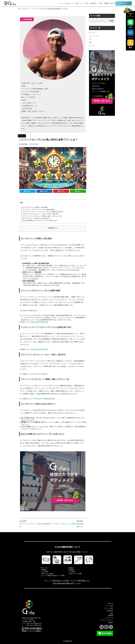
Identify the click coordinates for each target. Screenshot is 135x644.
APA (57, 285)
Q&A (101, 3)
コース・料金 (75, 3)
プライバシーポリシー (107, 620)
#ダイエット (22, 136)
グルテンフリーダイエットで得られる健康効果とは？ (35, 525)
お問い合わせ (123, 3)
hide (56, 228)
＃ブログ (92, 46)
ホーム (62, 3)
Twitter (28, 191)
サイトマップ (109, 618)
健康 (90, 42)
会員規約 (111, 622)
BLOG (112, 3)
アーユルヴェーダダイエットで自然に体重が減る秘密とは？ (68, 525)
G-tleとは (67, 3)
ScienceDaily (75, 270)
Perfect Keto (35, 322)
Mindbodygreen (38, 399)
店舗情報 (106, 3)
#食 (90, 39)
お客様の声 (93, 3)
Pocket (61, 191)
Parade (35, 279)
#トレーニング (94, 36)
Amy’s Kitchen (37, 374)
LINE (78, 191)
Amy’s (45, 374)
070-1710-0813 (32, 628)
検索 (112, 21)
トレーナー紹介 (84, 3)
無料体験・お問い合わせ (65, 500)
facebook (44, 191)
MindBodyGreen (49, 399)
